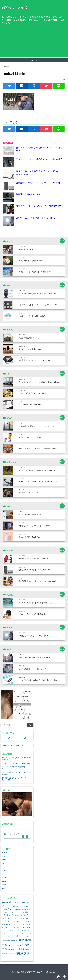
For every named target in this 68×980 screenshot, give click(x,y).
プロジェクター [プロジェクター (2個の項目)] (19, 933)
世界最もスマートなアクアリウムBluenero (34, 526)
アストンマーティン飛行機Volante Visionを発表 (39, 159)
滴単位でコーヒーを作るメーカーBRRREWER (39, 206)
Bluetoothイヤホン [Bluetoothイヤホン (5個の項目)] (12, 902)
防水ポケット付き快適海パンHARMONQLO (35, 272)
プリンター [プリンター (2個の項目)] (10, 933)
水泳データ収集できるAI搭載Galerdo (32, 614)
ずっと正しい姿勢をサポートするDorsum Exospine (37, 294)
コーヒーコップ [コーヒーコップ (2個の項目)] (20, 918)
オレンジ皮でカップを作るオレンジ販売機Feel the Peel (39, 449)
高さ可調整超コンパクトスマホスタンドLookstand (37, 581)
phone (4, 877)
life (3, 863)
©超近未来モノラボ (29, 972)
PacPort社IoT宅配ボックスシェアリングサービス (37, 426)
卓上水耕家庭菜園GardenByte (29, 338)
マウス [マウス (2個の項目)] (6, 936)
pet (3, 874)
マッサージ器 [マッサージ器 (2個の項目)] (14, 936)
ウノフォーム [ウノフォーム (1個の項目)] (18, 915)
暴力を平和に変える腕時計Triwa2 (31, 261)
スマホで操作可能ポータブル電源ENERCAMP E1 (37, 470)
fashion (5, 853)
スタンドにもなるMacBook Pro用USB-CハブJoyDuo (38, 680)
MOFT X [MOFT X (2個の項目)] (26, 906)
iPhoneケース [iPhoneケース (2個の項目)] (18, 906)
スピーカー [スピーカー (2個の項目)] (13, 924)
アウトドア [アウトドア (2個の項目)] (11, 912)
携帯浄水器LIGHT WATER (28, 493)
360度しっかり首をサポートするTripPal (36, 218)
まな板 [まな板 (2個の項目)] (5, 912)
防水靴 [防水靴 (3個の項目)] (22, 949)
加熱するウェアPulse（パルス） (30, 249)
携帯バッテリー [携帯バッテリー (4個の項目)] (9, 945)
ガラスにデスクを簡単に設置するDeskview (34, 658)
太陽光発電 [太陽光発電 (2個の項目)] (15, 941)
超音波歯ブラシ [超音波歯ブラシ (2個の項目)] (13, 949)
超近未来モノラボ (15, 8)
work (4, 888)
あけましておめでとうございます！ (32, 437)
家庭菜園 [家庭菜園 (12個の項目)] (25, 940)
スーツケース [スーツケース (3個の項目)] (22, 924)
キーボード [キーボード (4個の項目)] (9, 918)
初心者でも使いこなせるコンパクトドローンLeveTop (38, 481)
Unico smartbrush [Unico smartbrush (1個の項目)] (19, 909)
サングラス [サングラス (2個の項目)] (16, 921)
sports (4, 881)
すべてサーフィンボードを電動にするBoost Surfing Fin (39, 603)
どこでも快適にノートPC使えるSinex (32, 669)
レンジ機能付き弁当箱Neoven (30, 404)
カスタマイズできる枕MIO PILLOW (32, 316)
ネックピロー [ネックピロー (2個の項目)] (18, 927)
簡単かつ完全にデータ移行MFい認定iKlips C (35, 559)
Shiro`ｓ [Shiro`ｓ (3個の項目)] (11, 909)
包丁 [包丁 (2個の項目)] (9, 941)
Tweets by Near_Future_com (13, 745)
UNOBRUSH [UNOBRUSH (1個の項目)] (27, 909)
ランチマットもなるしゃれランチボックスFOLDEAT (38, 305)
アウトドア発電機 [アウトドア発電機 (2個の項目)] (22, 912)
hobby (4, 860)
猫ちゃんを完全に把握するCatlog (31, 515)
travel (4, 884)
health (4, 856)
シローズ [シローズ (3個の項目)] (24, 921)
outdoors (5, 870)
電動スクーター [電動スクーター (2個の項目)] (10, 954)
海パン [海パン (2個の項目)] (19, 945)
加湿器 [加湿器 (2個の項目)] (5, 941)
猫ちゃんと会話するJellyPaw (29, 537)
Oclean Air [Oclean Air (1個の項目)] (5, 909)
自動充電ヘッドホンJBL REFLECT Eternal (34, 360)
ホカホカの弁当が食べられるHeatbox (32, 393)
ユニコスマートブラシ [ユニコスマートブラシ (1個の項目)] (25, 936)
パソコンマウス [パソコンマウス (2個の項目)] (15, 930)
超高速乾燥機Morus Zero (28, 194)
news (4, 867)
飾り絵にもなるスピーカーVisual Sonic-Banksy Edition (39, 382)
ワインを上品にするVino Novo (30, 349)
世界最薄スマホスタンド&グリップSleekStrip (38, 183)
